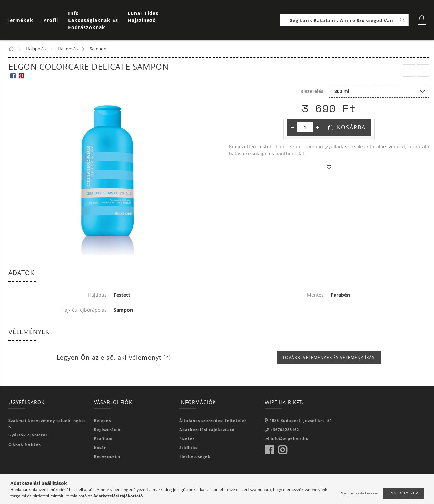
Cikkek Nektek (25, 444)
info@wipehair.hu (290, 439)
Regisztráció (107, 430)
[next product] (423, 71)
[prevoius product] (409, 71)
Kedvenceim (107, 457)
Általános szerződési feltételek (213, 421)
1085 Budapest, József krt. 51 (301, 421)
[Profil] (51, 21)
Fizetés (187, 439)
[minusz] (292, 128)
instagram (282, 450)
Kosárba (351, 128)
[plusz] (318, 128)
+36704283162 (285, 430)
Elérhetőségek (195, 457)
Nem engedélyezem (360, 493)
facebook (269, 450)
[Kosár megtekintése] (22, 21)
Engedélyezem (403, 493)
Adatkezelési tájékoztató (207, 430)
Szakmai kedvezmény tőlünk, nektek (47, 424)
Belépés (102, 421)
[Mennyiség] (305, 128)
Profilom (103, 439)
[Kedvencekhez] (329, 168)
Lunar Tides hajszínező (143, 17)
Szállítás (188, 448)
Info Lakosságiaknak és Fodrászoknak (93, 21)
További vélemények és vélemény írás (329, 358)
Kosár (100, 448)
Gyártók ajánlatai (28, 435)
